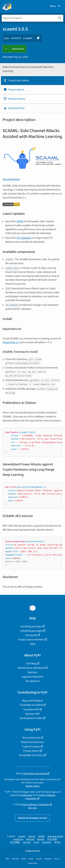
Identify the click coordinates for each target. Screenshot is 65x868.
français (32, 836)
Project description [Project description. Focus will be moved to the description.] (16, 80)
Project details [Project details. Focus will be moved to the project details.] (14, 90)
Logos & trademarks (33, 677)
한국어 (57, 842)
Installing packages (31, 626)
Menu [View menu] (55, 6)
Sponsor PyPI (32, 714)
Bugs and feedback (33, 701)
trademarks (27, 795)
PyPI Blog (31, 663)
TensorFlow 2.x (11, 342)
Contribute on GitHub (31, 705)
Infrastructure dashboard (31, 668)
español (22, 836)
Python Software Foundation (35, 804)
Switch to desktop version (32, 818)
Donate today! (32, 786)
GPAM (20, 221)
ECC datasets (24, 238)
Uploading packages (31, 631)
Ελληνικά (30, 839)
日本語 (41, 836)
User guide (31, 635)
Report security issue (32, 742)
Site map (32, 808)
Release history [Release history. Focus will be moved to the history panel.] (14, 99)
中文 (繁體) (15, 842)
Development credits (31, 718)
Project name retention (31, 640)
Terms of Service (31, 738)
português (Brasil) (55, 836)
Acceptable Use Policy (31, 755)
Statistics (33, 672)
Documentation (11, 179)
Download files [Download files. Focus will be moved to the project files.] (14, 108)
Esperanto (47, 842)
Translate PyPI (31, 709)
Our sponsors (32, 681)
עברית (36, 842)
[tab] (32, 81)
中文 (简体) (52, 839)
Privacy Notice (31, 751)
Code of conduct (31, 747)
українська (18, 839)
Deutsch (41, 839)
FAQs (32, 644)
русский (27, 842)
